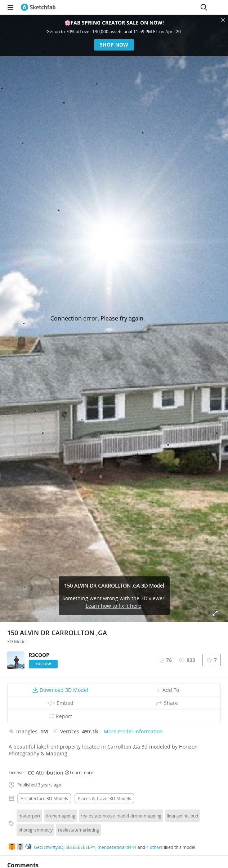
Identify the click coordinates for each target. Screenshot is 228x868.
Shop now (114, 45)
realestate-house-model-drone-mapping (121, 816)
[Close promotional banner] (223, 20)
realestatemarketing (79, 830)
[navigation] (10, 7)
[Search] (204, 7)
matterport (29, 816)
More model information (133, 731)
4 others (155, 847)
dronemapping (61, 816)
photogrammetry (35, 830)
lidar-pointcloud (182, 816)
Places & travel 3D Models (104, 798)
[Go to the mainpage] (38, 7)
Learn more (79, 772)
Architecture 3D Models (44, 798)
